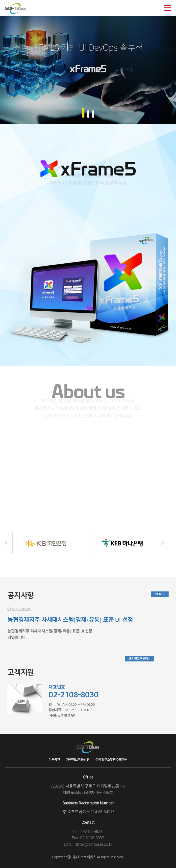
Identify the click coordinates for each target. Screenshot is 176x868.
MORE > (160, 594)
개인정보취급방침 (78, 760)
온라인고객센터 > (139, 659)
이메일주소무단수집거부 (111, 760)
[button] (83, 113)
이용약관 (54, 760)
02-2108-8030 (74, 695)
